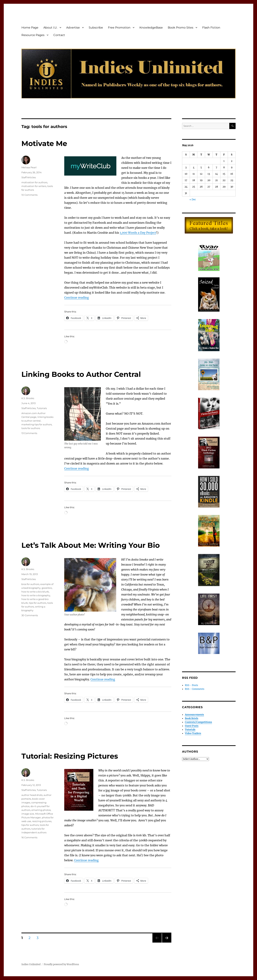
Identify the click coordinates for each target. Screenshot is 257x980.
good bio (47, 588)
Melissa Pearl (29, 167)
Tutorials (42, 408)
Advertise (73, 28)
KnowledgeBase (151, 28)
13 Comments (29, 433)
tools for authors (31, 428)
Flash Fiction (211, 28)
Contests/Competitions (198, 722)
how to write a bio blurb (35, 592)
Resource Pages (33, 35)
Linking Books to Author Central (81, 374)
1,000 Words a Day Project (138, 233)
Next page (167, 942)
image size (28, 814)
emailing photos (41, 810)
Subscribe (96, 28)
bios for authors (30, 584)
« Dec (193, 200)
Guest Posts (192, 726)
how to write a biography (36, 595)
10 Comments (29, 195)
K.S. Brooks (28, 398)
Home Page (30, 28)
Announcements (194, 715)
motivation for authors (34, 182)
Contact (59, 35)
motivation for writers (34, 186)
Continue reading (77, 297)
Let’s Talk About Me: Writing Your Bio (91, 545)
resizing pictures (42, 821)
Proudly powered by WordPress (61, 964)
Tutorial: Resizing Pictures (70, 756)
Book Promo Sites (181, 28)
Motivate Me (44, 143)
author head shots (32, 795)
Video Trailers (193, 733)
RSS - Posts (192, 685)
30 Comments (30, 615)
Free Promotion (119, 28)
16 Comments (29, 837)
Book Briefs (192, 718)
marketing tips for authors (37, 424)
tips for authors (38, 603)
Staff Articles (29, 177)
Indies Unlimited (31, 964)
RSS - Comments (195, 689)
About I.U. (50, 28)
